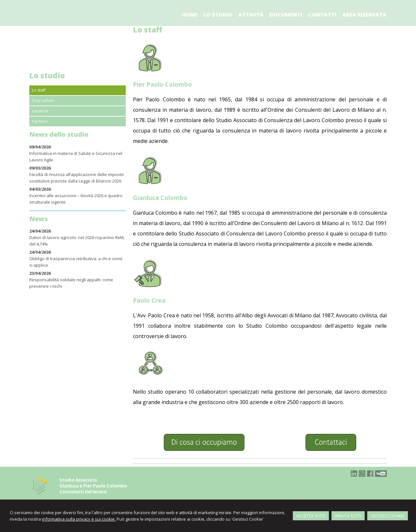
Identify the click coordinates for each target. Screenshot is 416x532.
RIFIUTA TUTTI (348, 516)
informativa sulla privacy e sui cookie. (79, 519)
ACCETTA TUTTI (311, 516)
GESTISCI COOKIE (388, 516)
